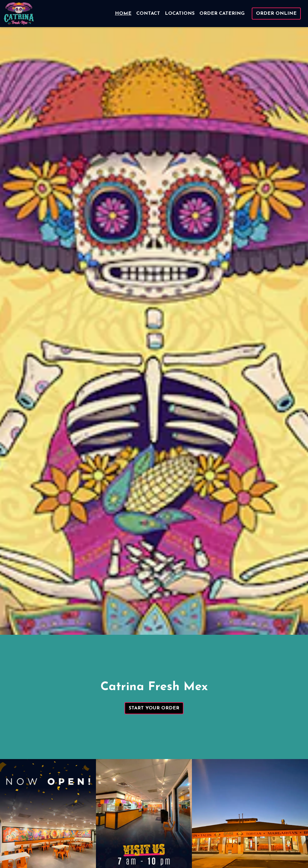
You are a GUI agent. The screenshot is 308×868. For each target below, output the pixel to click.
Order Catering (222, 14)
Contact (148, 14)
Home (123, 14)
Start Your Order (154, 708)
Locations (180, 14)
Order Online (276, 14)
